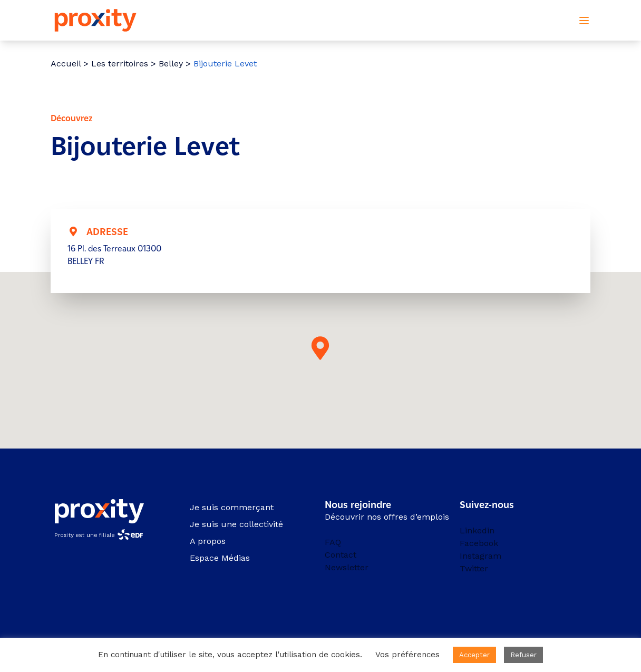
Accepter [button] (474, 655)
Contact (341, 555)
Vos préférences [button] (407, 655)
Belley (171, 64)
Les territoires (120, 64)
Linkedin (477, 530)
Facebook (479, 543)
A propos (208, 541)
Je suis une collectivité (236, 524)
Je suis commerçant (232, 507)
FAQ (333, 542)
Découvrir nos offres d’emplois (387, 517)
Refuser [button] (523, 655)
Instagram (480, 556)
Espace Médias (220, 558)
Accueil (66, 64)
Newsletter (347, 567)
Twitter (474, 568)
